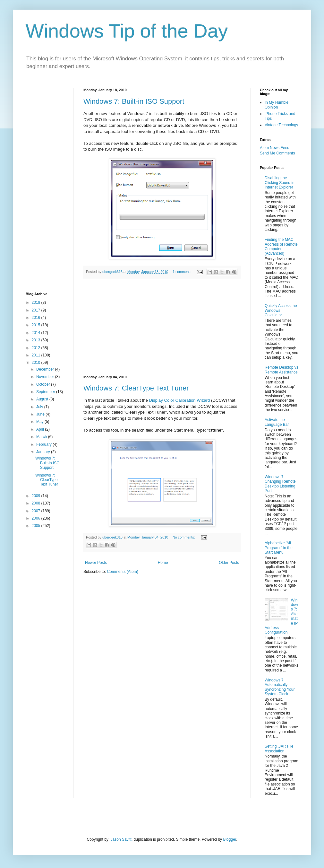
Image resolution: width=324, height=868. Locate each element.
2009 (37, 496)
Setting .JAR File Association (279, 749)
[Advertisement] (162, 327)
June (41, 414)
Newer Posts (96, 563)
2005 (37, 526)
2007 (37, 511)
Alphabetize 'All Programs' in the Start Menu (279, 548)
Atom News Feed (275, 148)
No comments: (184, 537)
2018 (37, 302)
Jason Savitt (121, 839)
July (40, 407)
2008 (37, 503)
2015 (37, 325)
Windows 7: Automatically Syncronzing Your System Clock (280, 687)
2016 (37, 318)
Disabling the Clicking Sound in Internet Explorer (280, 183)
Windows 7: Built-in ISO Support (134, 101)
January (44, 452)
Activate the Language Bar (277, 422)
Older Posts (229, 563)
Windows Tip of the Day (127, 31)
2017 (37, 310)
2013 (37, 340)
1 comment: (182, 272)
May (40, 422)
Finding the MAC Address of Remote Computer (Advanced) (281, 246)
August (43, 399)
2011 (37, 355)
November (46, 377)
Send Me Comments (277, 153)
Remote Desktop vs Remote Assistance (281, 370)
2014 (37, 333)
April (41, 429)
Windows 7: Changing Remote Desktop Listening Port (280, 484)
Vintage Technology (281, 125)
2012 (37, 348)
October (44, 384)
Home (163, 563)
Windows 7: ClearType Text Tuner (136, 388)
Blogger (230, 839)
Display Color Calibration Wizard (180, 400)
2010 (37, 363)
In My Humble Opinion (277, 105)
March (42, 437)
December (46, 369)
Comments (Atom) (122, 572)
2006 (37, 518)
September (46, 392)
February (44, 444)
